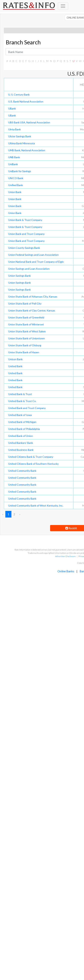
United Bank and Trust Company (27, 408)
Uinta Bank (15, 129)
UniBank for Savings (20, 171)
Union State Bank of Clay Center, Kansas (32, 310)
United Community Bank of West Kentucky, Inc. (36, 505)
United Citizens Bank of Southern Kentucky (33, 464)
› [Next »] (20, 514)
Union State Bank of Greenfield (26, 317)
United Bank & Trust (20, 394)
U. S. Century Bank (19, 94)
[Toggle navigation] (63, 6)
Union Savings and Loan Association (29, 269)
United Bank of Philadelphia (24, 429)
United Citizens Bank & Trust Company (31, 457)
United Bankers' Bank (21, 443)
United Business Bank (21, 450)
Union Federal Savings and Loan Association (33, 255)
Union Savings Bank (20, 276)
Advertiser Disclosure (65, 556)
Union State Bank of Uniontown (27, 338)
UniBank (13, 164)
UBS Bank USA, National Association (29, 122)
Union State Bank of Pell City (25, 303)
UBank (12, 108)
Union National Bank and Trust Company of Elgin (36, 262)
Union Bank (15, 192)
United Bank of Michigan (22, 422)
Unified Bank (16, 185)
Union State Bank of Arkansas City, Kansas (33, 297)
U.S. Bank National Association (26, 101)
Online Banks (66, 571)
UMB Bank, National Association (27, 150)
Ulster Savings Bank (20, 136)
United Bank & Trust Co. (22, 401)
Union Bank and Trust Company (26, 234)
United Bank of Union (21, 436)
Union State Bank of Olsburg (25, 345)
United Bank (15, 366)
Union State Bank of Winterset (26, 324)
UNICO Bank (16, 178)
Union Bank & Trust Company (25, 220)
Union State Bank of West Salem (27, 331)
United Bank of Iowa (20, 415)
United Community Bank (22, 471)
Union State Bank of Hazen (24, 352)
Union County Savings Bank (24, 248)
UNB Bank (14, 157)
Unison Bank (15, 359)
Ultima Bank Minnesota (22, 143)
